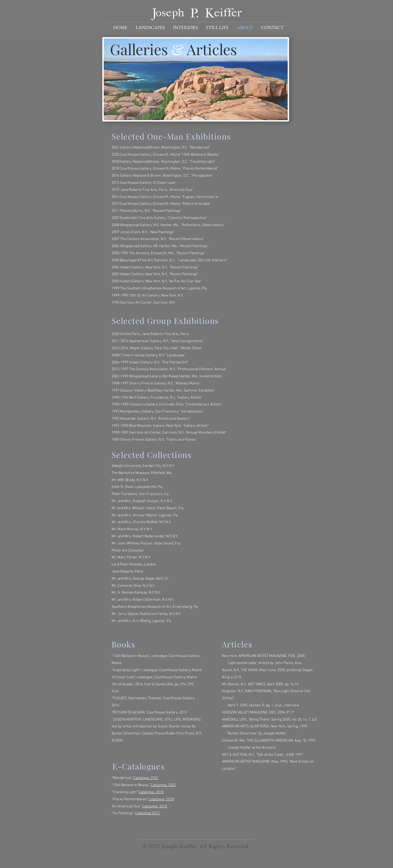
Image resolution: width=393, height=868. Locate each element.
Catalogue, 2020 (163, 785)
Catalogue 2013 (148, 813)
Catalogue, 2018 (151, 792)
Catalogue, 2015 (154, 806)
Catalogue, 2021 (146, 778)
